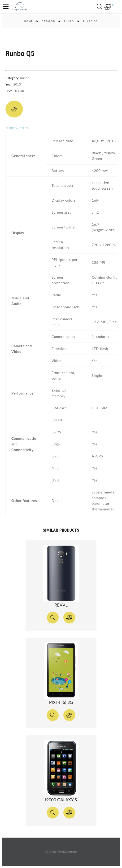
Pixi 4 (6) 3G (61, 702)
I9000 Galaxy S (61, 800)
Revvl (61, 605)
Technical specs (17, 128)
